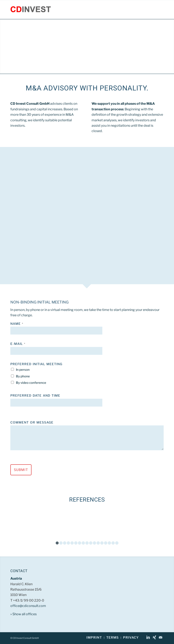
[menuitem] (94, 638)
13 (102, 543)
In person (23, 370)
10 (91, 543)
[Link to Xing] (154, 637)
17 (117, 543)
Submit (21, 470)
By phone (23, 376)
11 (94, 543)
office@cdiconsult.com (28, 606)
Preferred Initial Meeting (36, 364)
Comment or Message (32, 423)
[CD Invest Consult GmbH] (31, 10)
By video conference (31, 383)
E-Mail (18, 344)
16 (113, 543)
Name (17, 324)
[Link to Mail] (161, 637)
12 (98, 543)
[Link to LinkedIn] (148, 637)
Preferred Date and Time (35, 396)
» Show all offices (24, 614)
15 (109, 543)
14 (106, 543)
